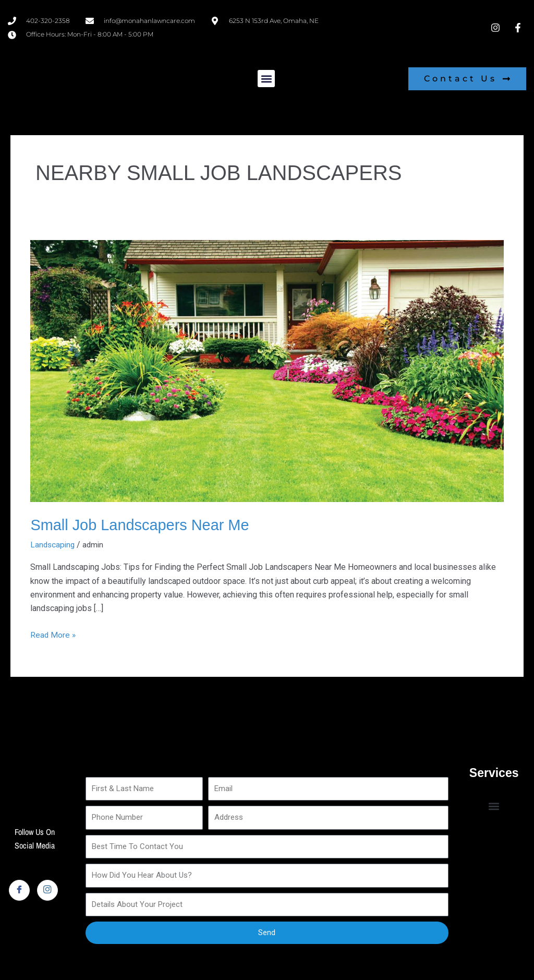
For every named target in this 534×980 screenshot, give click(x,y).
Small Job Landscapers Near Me (144, 525)
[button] (266, 79)
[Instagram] (47, 890)
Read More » (53, 634)
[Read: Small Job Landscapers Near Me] (267, 370)
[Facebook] (19, 890)
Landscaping (53, 544)
